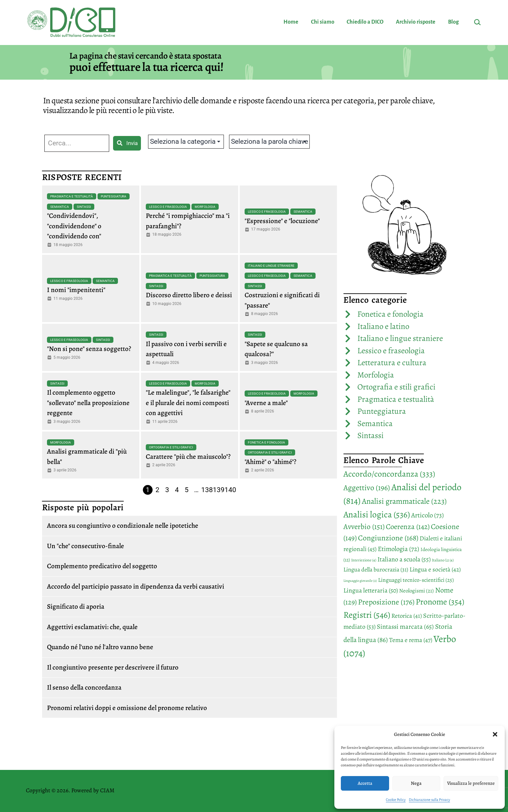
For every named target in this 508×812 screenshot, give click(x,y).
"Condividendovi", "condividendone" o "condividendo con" (74, 226)
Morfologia (205, 207)
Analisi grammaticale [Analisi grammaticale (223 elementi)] (404, 501)
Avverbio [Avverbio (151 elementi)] (364, 527)
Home (291, 22)
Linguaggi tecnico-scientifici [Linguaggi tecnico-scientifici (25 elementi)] (416, 580)
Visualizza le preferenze (471, 783)
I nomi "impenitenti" (76, 290)
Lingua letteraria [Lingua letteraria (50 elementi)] (371, 590)
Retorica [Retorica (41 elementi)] (407, 616)
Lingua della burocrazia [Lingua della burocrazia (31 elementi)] (376, 570)
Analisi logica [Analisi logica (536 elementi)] (377, 514)
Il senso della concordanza (84, 687)
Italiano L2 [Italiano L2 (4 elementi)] (443, 560)
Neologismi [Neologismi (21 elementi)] (416, 591)
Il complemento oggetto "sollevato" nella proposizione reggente (88, 403)
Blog (453, 22)
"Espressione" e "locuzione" (282, 221)
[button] (495, 734)
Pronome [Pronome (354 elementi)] (440, 602)
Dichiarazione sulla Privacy (429, 800)
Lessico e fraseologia (168, 207)
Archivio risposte (416, 22)
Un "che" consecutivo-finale (86, 546)
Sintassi (84, 207)
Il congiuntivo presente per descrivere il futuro (113, 667)
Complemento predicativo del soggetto (102, 566)
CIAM (107, 790)
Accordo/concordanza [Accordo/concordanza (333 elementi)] (389, 474)
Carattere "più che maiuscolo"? (188, 457)
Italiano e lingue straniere (271, 266)
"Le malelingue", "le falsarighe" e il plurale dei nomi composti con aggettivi (188, 403)
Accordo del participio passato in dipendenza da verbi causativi (136, 586)
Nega (416, 783)
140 (230, 490)
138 (207, 490)
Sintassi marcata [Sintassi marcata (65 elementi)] (405, 626)
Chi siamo (323, 22)
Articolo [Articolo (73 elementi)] (427, 515)
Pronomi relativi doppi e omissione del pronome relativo (127, 708)
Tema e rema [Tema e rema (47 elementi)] (411, 640)
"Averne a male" (266, 403)
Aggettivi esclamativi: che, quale (92, 627)
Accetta (365, 783)
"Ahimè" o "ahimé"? (271, 462)
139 (219, 490)
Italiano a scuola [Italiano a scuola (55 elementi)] (404, 559)
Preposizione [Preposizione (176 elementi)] (386, 602)
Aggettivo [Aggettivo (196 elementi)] (367, 488)
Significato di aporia (76, 606)
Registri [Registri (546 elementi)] (367, 615)
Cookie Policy (396, 800)
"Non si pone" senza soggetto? (89, 349)
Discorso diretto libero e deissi (189, 295)
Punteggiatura (114, 196)
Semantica (60, 207)
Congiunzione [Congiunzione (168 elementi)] (388, 538)
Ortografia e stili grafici (171, 447)
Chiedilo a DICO (365, 22)
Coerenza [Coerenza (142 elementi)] (408, 527)
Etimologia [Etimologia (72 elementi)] (398, 549)
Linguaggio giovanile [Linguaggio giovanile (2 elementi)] (360, 581)
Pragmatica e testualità (72, 196)
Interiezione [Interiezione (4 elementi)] (364, 560)
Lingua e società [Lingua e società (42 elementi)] (435, 570)
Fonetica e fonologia (266, 442)
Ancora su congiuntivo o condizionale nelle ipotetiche (123, 525)
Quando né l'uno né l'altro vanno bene (100, 647)
